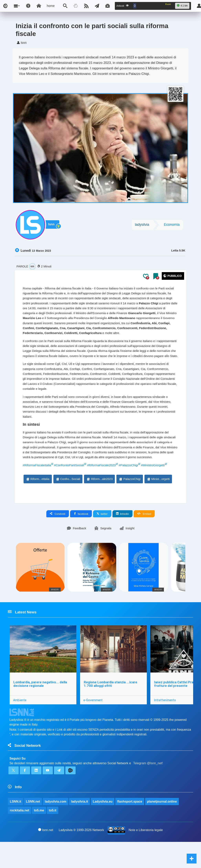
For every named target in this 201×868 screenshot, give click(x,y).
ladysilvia (142, 226)
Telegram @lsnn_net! (148, 788)
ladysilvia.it (80, 827)
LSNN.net (33, 827)
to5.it (53, 836)
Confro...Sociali (68, 502)
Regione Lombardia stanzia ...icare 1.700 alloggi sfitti (111, 708)
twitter (102, 537)
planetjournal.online (162, 827)
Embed (144, 537)
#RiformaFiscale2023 (104, 488)
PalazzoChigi (130, 502)
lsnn (52, 226)
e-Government (93, 724)
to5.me (39, 836)
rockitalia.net (20, 836)
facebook (81, 537)
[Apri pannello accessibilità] (28, 6)
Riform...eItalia (38, 502)
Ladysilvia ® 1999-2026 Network (81, 856)
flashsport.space (130, 827)
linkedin (122, 537)
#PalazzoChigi (132, 488)
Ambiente (20, 724)
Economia (172, 226)
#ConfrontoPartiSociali (71, 488)
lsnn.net (46, 856)
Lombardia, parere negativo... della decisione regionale (40, 708)
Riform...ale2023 (99, 502)
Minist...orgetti (158, 502)
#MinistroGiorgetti (158, 488)
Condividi (58, 537)
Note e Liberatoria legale (146, 856)
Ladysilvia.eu (103, 827)
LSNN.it (16, 827)
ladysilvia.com (56, 827)
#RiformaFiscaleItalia (37, 488)
